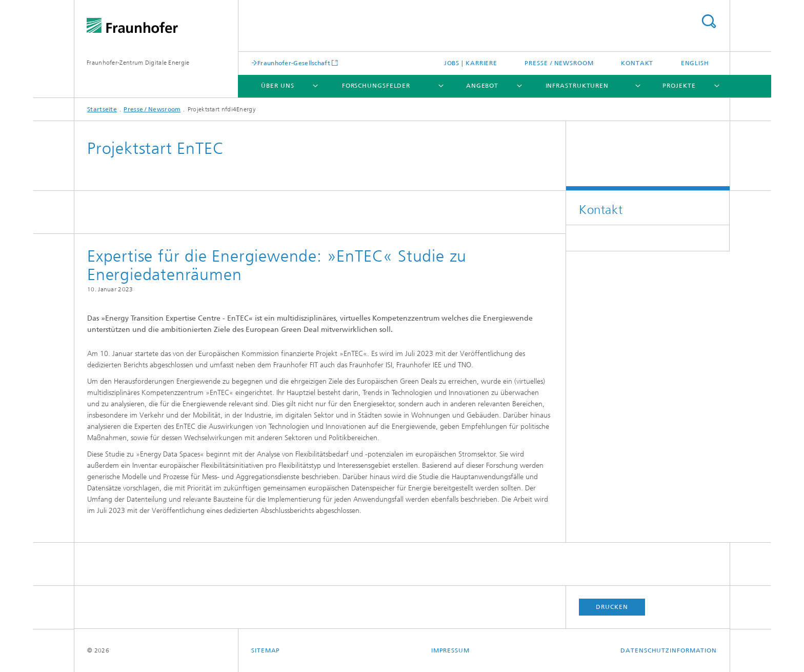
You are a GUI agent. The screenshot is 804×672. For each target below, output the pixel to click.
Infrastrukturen (577, 86)
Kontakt (637, 63)
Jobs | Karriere (471, 63)
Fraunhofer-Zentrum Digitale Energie (138, 63)
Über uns (277, 86)
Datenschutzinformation (669, 650)
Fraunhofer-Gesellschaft (294, 63)
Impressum (450, 650)
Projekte (679, 86)
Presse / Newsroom (559, 63)
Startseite (102, 109)
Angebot (482, 86)
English (695, 63)
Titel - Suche (709, 21)
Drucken (612, 607)
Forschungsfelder (376, 86)
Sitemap (266, 650)
